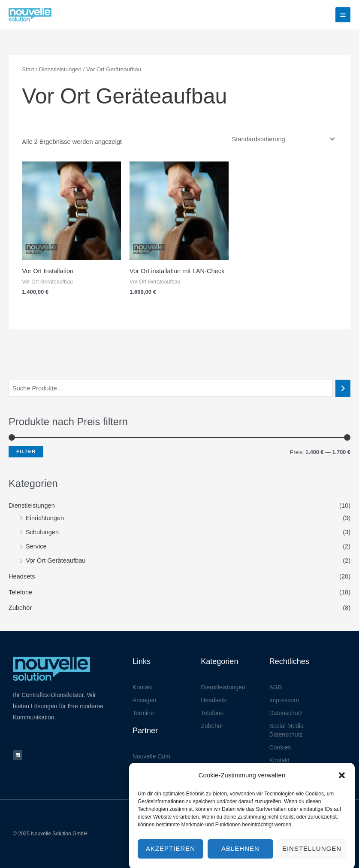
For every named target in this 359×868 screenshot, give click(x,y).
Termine (143, 713)
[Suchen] (343, 388)
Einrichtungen (45, 518)
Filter (26, 451)
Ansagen (144, 700)
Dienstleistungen (32, 506)
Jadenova (146, 769)
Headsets (22, 576)
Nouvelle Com (151, 756)
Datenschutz (286, 713)
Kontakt (143, 687)
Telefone (20, 592)
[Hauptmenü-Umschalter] (343, 15)
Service (36, 546)
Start (28, 69)
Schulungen (42, 532)
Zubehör (20, 608)
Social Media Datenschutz (287, 730)
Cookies (280, 747)
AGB (276, 687)
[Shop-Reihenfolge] (282, 139)
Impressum (284, 700)
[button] (342, 791)
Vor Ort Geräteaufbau (56, 560)
